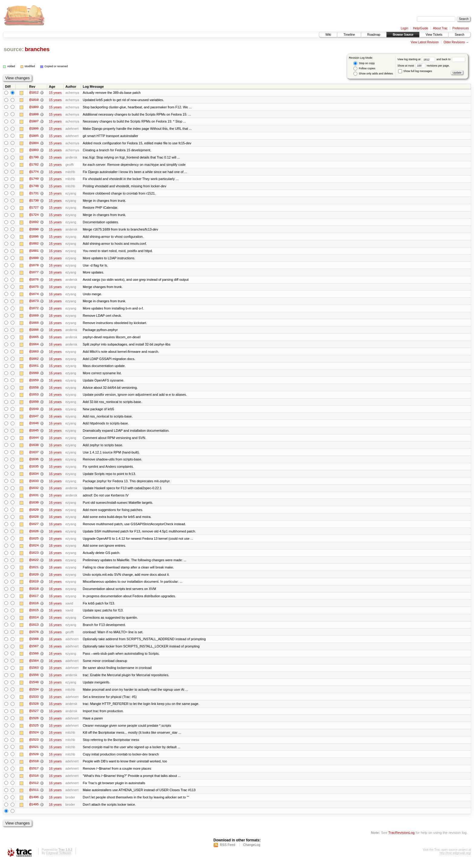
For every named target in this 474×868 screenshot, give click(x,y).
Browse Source (403, 35)
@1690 (34, 231)
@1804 (34, 143)
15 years (55, 93)
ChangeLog (252, 852)
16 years (55, 245)
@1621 (34, 572)
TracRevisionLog (401, 839)
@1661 (34, 368)
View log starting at (417, 59)
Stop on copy (364, 63)
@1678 (34, 267)
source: (14, 49)
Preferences (461, 28)
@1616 (34, 608)
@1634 (34, 477)
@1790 (34, 158)
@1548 (34, 688)
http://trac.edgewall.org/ (455, 860)
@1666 (34, 332)
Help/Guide (420, 28)
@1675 (34, 289)
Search (459, 35)
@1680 (34, 260)
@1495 (34, 811)
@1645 (34, 434)
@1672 (34, 310)
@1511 (34, 797)
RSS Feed (227, 852)
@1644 (34, 441)
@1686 (34, 238)
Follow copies (364, 69)
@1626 (34, 536)
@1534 (34, 695)
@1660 (34, 376)
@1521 (34, 753)
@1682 (34, 245)
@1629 (34, 514)
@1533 (34, 703)
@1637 (34, 456)
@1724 (34, 216)
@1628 (34, 521)
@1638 (34, 448)
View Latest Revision (425, 42)
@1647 (34, 419)
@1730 (34, 201)
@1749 (34, 180)
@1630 (34, 506)
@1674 (34, 296)
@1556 (34, 681)
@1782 (34, 165)
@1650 (34, 405)
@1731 (34, 194)
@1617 (34, 601)
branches (37, 49)
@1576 (34, 637)
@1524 (34, 739)
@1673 (34, 303)
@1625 (34, 543)
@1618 (34, 594)
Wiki (328, 35)
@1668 (34, 325)
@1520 (34, 761)
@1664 (34, 347)
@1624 (34, 550)
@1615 (34, 615)
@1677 (34, 274)
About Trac (440, 28)
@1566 (34, 659)
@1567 (34, 652)
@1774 (34, 172)
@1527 (34, 717)
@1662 (34, 361)
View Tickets (434, 35)
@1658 (34, 390)
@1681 (34, 252)
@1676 (34, 281)
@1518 (34, 768)
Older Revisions (454, 42)
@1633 (34, 485)
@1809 (34, 107)
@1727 (34, 209)
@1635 (34, 470)
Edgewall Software (58, 860)
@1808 (34, 114)
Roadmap (374, 35)
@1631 (34, 499)
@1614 (34, 623)
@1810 (34, 100)
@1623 (34, 557)
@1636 (34, 463)
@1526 (34, 724)
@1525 (34, 732)
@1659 (34, 383)
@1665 (34, 339)
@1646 (34, 427)
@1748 (34, 187)
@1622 (34, 565)
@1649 (34, 412)
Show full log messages (415, 71)
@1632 (34, 492)
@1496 (34, 804)
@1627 (34, 528)
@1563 (34, 673)
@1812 (34, 93)
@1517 (34, 775)
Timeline (349, 35)
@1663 (34, 354)
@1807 (34, 122)
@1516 (34, 782)
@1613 (34, 630)
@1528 (34, 710)
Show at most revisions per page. (424, 66)
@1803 (34, 151)
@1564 (34, 666)
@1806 (34, 129)
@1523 (34, 746)
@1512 (34, 790)
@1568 (34, 644)
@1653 (34, 398)
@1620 (34, 579)
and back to (451, 59)
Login (404, 28)
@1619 (34, 586)
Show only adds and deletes (373, 74)
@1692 (34, 223)
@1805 (34, 136)
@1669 (34, 318)
